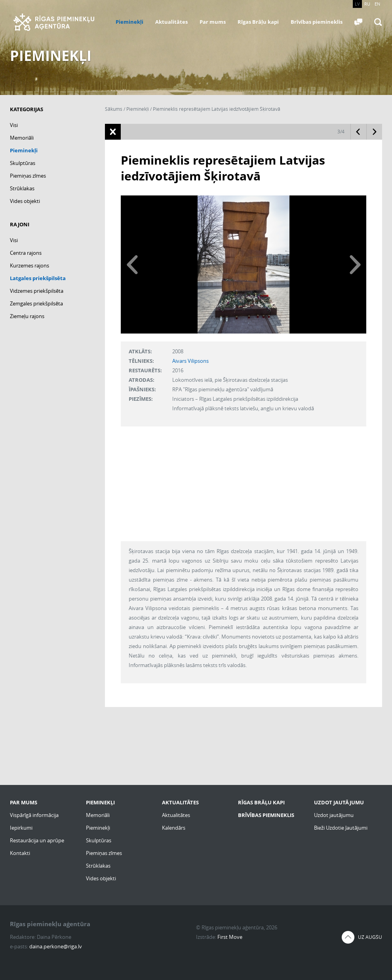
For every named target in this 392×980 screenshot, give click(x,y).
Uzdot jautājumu (334, 815)
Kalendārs (174, 828)
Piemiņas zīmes (28, 176)
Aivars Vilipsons (190, 361)
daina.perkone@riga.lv (56, 946)
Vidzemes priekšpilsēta (37, 291)
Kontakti (20, 853)
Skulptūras (23, 163)
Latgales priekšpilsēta (38, 278)
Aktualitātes (171, 22)
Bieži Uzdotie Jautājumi (341, 828)
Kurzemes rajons (29, 265)
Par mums (213, 22)
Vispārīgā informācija (34, 815)
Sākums (114, 109)
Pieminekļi (129, 22)
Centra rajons (26, 253)
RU (367, 4)
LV (357, 4)
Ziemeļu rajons (27, 316)
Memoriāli (22, 138)
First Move (230, 937)
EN (377, 4)
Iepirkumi (21, 828)
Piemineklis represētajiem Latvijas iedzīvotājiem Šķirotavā (217, 109)
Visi (14, 125)
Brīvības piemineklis (317, 22)
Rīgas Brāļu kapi (258, 22)
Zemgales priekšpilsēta (36, 303)
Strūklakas (22, 188)
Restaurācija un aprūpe (37, 840)
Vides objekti (25, 201)
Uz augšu (370, 937)
